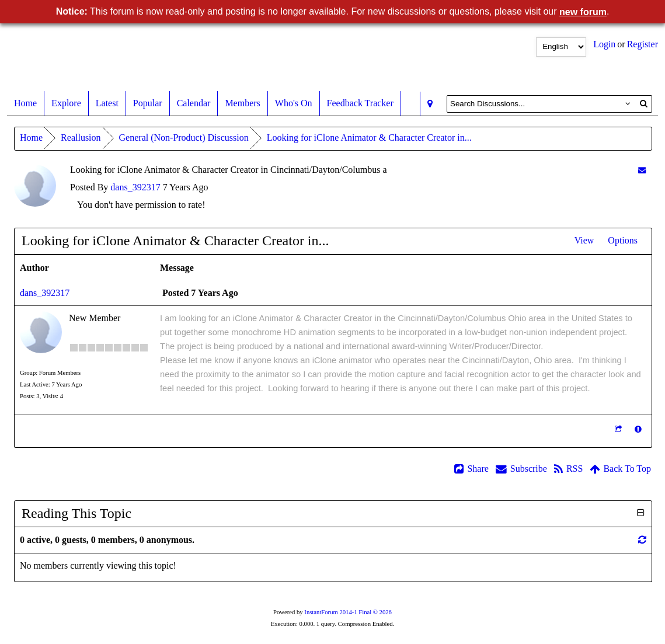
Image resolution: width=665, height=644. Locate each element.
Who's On (294, 103)
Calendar (194, 103)
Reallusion (81, 137)
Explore (66, 103)
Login (604, 44)
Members (242, 103)
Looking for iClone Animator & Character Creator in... (369, 137)
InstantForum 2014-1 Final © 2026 (348, 612)
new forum (583, 12)
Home (25, 103)
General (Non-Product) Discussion (184, 137)
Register (643, 44)
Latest (107, 103)
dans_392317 (135, 187)
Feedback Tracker (360, 103)
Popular (148, 103)
